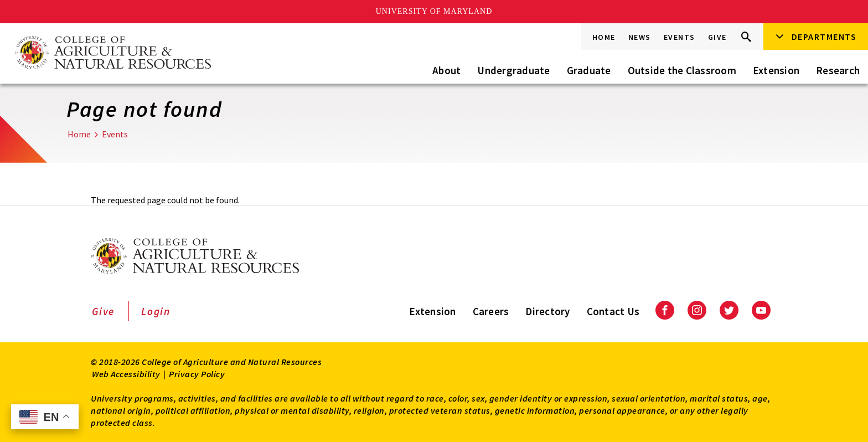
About (446, 70)
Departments (824, 37)
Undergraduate (513, 70)
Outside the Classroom (682, 70)
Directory (547, 311)
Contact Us (613, 311)
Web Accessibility (126, 374)
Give (717, 37)
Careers (491, 311)
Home (604, 37)
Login (156, 311)
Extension (776, 70)
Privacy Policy (197, 374)
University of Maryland (434, 11)
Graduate (589, 70)
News (640, 37)
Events (680, 37)
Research (838, 70)
